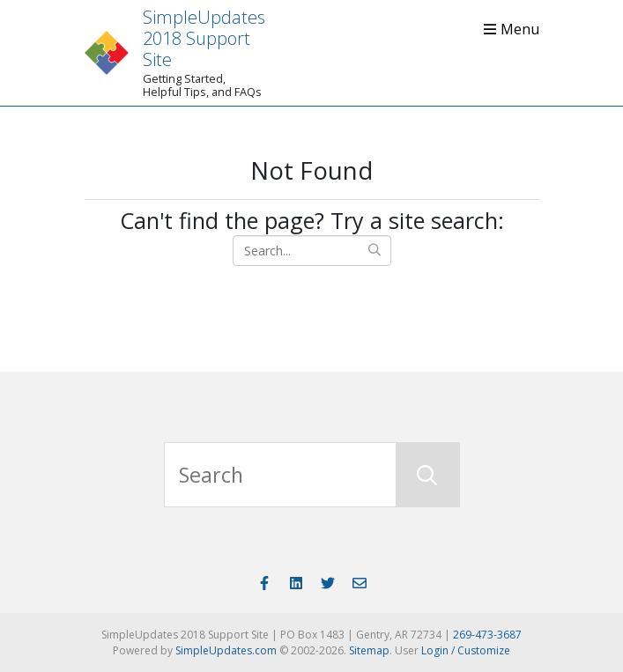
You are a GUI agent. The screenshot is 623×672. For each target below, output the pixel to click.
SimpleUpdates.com (226, 650)
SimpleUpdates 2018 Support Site (204, 38)
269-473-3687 (487, 635)
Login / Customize (466, 650)
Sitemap (369, 650)
